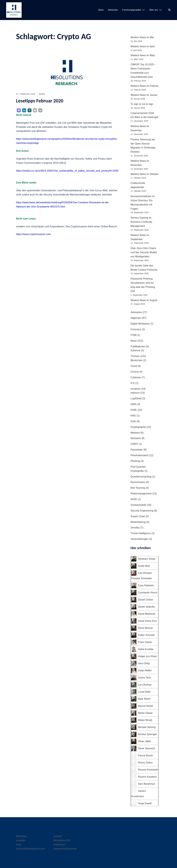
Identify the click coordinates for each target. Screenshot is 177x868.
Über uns (153, 10)
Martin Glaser (145, 713)
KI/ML (134, 410)
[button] (170, 10)
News (101, 10)
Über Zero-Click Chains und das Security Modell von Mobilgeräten (144, 252)
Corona (135, 372)
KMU (133, 416)
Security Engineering (142, 511)
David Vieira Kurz (147, 621)
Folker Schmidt (146, 635)
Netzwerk (136, 438)
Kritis (133, 421)
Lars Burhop (145, 685)
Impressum (60, 845)
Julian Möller (145, 670)
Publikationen (138, 346)
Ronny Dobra (145, 763)
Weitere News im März (143, 55)
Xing (19, 845)
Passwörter (137, 450)
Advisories (113, 10)
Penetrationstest (140, 455)
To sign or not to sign (142, 104)
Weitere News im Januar (144, 95)
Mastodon (21, 836)
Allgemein (136, 318)
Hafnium (135, 393)
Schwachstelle (138, 505)
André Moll (144, 566)
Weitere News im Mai (142, 37)
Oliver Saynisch (147, 748)
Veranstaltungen (140, 539)
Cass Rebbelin (146, 585)
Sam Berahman (147, 784)
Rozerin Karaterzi (148, 777)
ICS (133, 383)
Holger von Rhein (148, 656)
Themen (135, 356)
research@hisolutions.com (31, 849)
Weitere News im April (143, 46)
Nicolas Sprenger (147, 734)
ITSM (134, 335)
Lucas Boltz (144, 692)
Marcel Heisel (145, 706)
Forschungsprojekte (132, 10)
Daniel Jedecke (146, 607)
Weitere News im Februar (145, 86)
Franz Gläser (145, 642)
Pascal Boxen (146, 755)
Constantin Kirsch (148, 593)
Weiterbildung (138, 522)
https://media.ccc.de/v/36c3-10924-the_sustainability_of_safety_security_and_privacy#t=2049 (67, 171)
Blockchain (137, 360)
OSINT (134, 444)
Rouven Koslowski (148, 770)
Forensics (136, 329)
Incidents (136, 389)
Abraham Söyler (147, 559)
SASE (134, 499)
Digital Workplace (140, 324)
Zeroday (135, 528)
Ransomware (138, 482)
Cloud (134, 366)
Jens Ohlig (144, 663)
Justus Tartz (145, 678)
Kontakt (58, 836)
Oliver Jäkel (144, 741)
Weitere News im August (144, 300)
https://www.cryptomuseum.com (33, 234)
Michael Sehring (147, 727)
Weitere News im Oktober (145, 174)
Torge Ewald (145, 803)
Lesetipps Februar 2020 (40, 101)
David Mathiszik (147, 614)
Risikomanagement (141, 494)
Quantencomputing (141, 477)
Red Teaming (138, 488)
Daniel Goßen (146, 600)
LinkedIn (21, 840)
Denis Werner (146, 628)
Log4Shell (136, 399)
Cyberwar (136, 377)
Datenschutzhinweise (65, 849)
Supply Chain (138, 516)
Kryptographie (138, 427)
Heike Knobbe (146, 649)
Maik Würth (144, 699)
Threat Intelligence (141, 533)
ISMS (134, 404)
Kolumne (135, 350)
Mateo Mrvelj (145, 720)
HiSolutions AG (62, 840)
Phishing (135, 461)
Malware (135, 433)
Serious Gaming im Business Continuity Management (141, 222)
